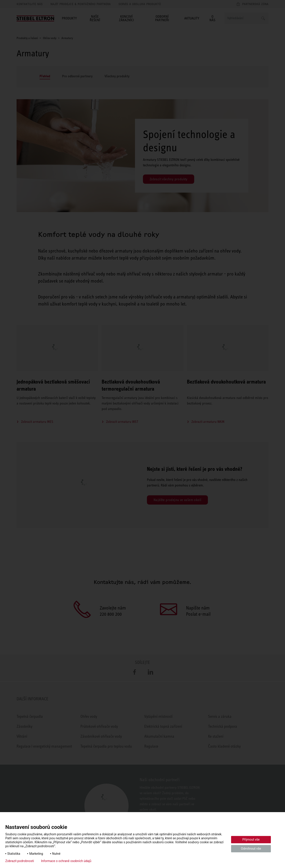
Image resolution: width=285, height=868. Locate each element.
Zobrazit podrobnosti (20, 861)
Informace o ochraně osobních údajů (66, 861)
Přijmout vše (251, 840)
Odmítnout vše (251, 849)
